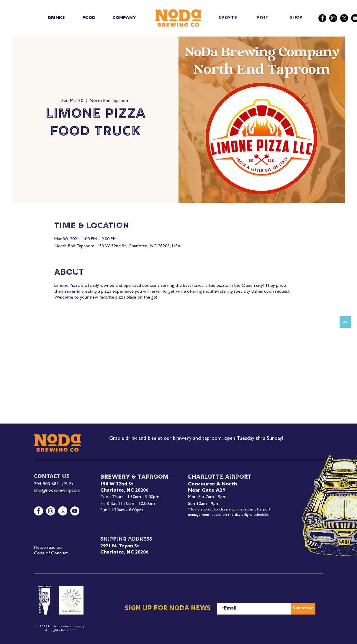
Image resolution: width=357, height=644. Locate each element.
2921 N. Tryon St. (120, 547)
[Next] (345, 322)
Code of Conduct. (51, 554)
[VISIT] (263, 18)
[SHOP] (297, 18)
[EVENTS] (228, 18)
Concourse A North (213, 485)
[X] (344, 18)
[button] (56, 18)
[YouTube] (75, 511)
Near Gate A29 (207, 491)
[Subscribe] (303, 609)
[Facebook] (322, 18)
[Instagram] (333, 18)
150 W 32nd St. (117, 485)
